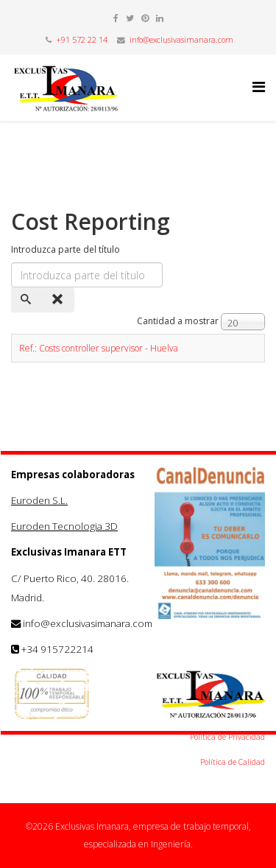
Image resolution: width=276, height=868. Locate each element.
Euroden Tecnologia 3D (64, 526)
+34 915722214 (57, 649)
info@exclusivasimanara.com (181, 40)
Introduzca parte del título (67, 249)
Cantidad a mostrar (178, 321)
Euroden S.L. (39, 500)
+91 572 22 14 (82, 40)
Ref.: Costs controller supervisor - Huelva (99, 348)
